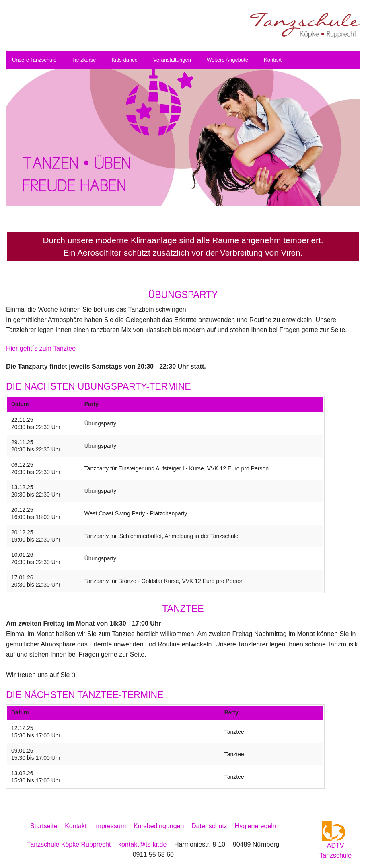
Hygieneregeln (256, 826)
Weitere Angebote (227, 60)
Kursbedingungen (159, 826)
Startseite (44, 826)
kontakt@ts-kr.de (142, 844)
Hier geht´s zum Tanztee (41, 348)
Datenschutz (209, 826)
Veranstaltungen (172, 60)
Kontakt (273, 60)
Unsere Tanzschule (34, 60)
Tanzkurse (84, 60)
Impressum (110, 826)
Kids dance (125, 60)
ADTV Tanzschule (335, 843)
